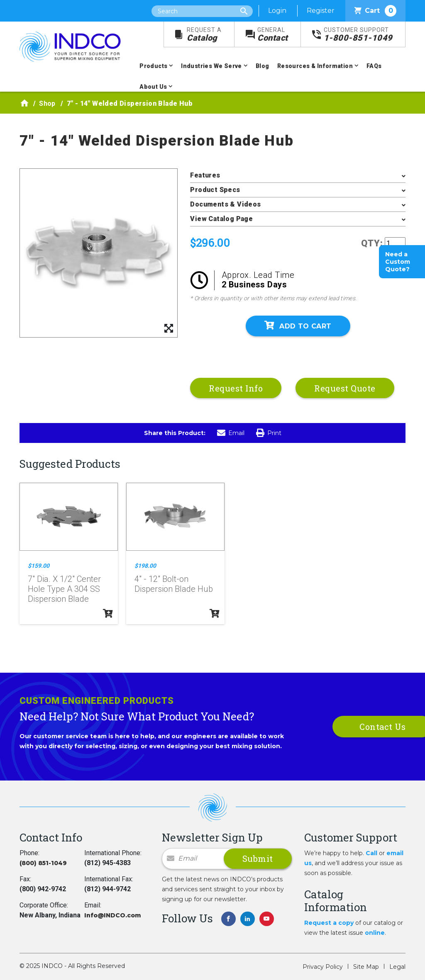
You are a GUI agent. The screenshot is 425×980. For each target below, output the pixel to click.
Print (269, 433)
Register (321, 11)
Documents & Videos (225, 204)
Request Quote (345, 388)
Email (231, 433)
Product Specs (215, 190)
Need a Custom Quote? (398, 262)
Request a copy (329, 923)
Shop (47, 103)
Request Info (236, 388)
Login (277, 11)
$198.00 (145, 566)
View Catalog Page (221, 219)
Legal (397, 967)
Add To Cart (298, 326)
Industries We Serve (211, 66)
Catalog (204, 35)
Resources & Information (315, 66)
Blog (263, 66)
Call (371, 853)
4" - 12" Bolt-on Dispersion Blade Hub (174, 584)
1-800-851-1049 (358, 35)
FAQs (374, 66)
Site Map (366, 967)
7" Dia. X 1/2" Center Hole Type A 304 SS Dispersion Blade (64, 589)
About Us (153, 87)
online (375, 933)
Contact (273, 35)
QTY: (372, 243)
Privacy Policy (323, 967)
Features (205, 175)
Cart (375, 11)
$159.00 (39, 566)
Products (153, 66)
